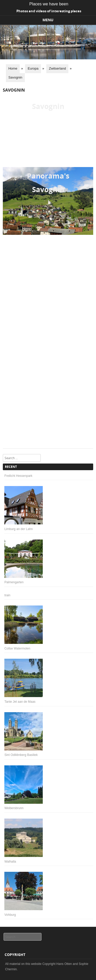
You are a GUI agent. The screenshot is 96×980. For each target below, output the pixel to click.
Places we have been (49, 4)
